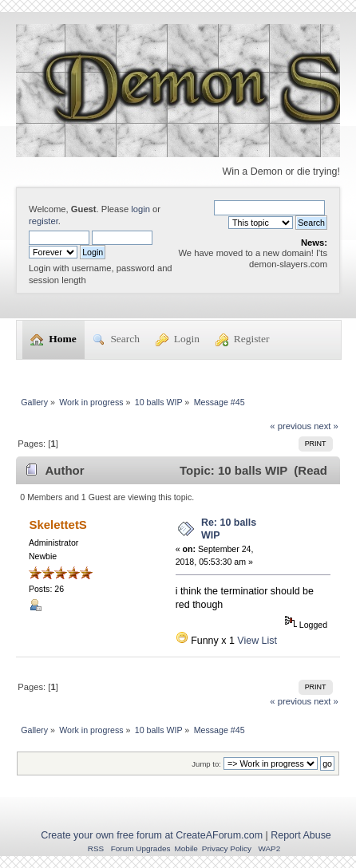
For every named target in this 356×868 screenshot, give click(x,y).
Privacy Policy (227, 848)
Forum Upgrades (141, 848)
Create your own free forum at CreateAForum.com (152, 835)
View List (257, 641)
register (44, 221)
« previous (291, 426)
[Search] (269, 207)
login (140, 209)
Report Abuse (301, 835)
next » (326, 426)
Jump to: (206, 764)
